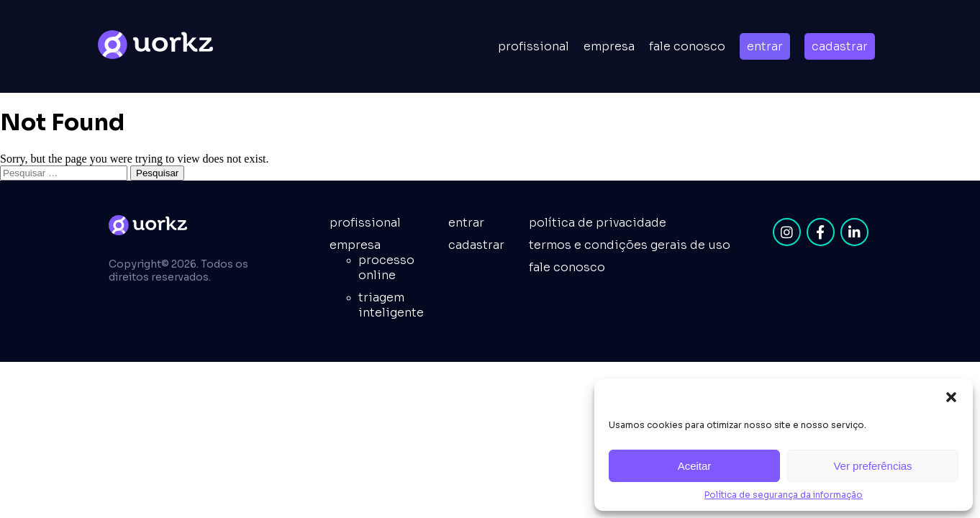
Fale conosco (687, 46)
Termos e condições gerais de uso (630, 245)
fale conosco (567, 267)
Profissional (534, 46)
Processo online (386, 268)
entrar (765, 46)
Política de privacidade (598, 223)
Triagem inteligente (391, 305)
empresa (609, 46)
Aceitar (695, 466)
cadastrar (840, 46)
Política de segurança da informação (784, 495)
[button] (951, 397)
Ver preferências (872, 466)
